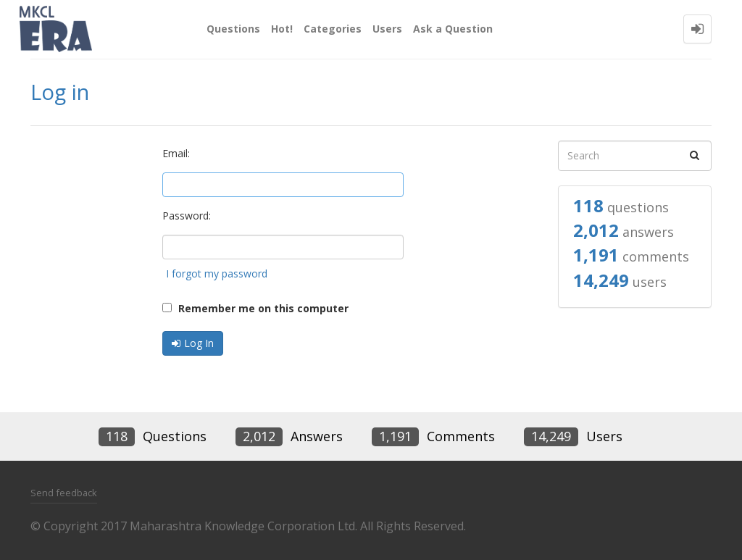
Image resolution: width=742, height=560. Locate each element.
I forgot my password (217, 273)
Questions (233, 29)
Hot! (282, 29)
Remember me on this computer (255, 308)
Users (387, 29)
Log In (199, 343)
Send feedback (64, 493)
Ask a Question (453, 29)
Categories (333, 29)
